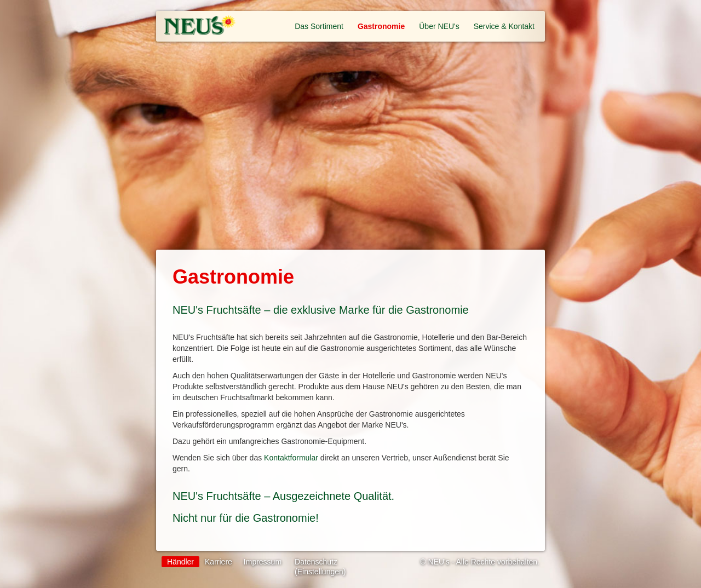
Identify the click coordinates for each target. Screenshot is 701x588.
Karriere (219, 562)
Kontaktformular (291, 458)
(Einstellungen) (320, 572)
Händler (180, 562)
